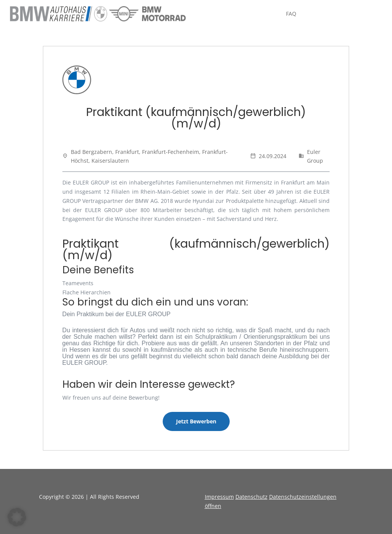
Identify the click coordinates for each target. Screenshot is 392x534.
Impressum (219, 497)
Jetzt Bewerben (196, 421)
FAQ (291, 14)
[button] (17, 517)
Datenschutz (252, 497)
